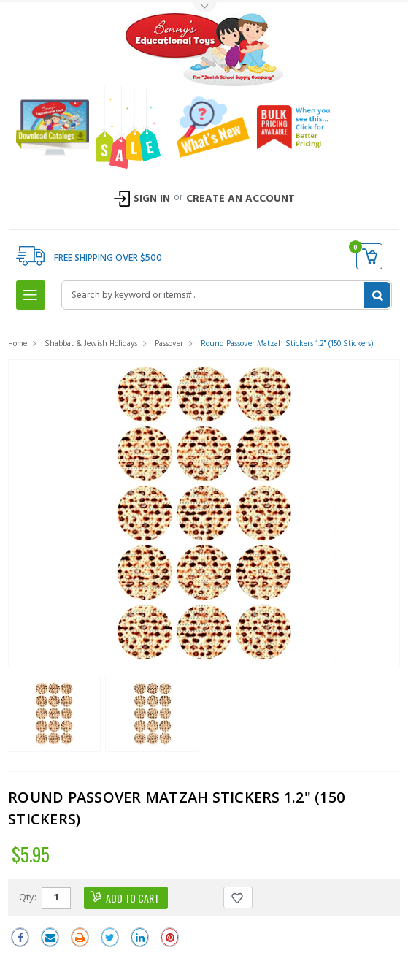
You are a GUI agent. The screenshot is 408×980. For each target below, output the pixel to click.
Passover (169, 344)
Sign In (152, 199)
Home (18, 344)
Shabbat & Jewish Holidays (91, 344)
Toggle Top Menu (204, 8)
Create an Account (240, 199)
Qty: (28, 897)
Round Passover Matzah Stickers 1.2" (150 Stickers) (287, 344)
